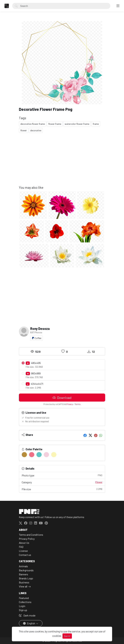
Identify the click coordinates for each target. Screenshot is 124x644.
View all (23, 586)
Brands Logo (26, 578)
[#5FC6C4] (39, 455)
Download (62, 398)
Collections (25, 602)
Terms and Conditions (31, 535)
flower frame (55, 124)
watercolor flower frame (77, 124)
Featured (24, 598)
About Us (24, 543)
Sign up (23, 610)
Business (24, 582)
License (23, 551)
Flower (99, 482)
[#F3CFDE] (46, 455)
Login (22, 606)
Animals (23, 566)
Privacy (70, 404)
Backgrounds (26, 570)
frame (96, 124)
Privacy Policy (27, 539)
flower (24, 130)
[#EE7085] (32, 455)
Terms (78, 404)
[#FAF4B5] (54, 455)
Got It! (67, 636)
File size (62, 489)
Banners (23, 574)
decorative (36, 130)
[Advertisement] (62, 162)
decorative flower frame (33, 124)
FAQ (21, 547)
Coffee (37, 338)
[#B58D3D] (24, 455)
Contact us (25, 555)
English (29, 623)
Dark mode (27, 615)
